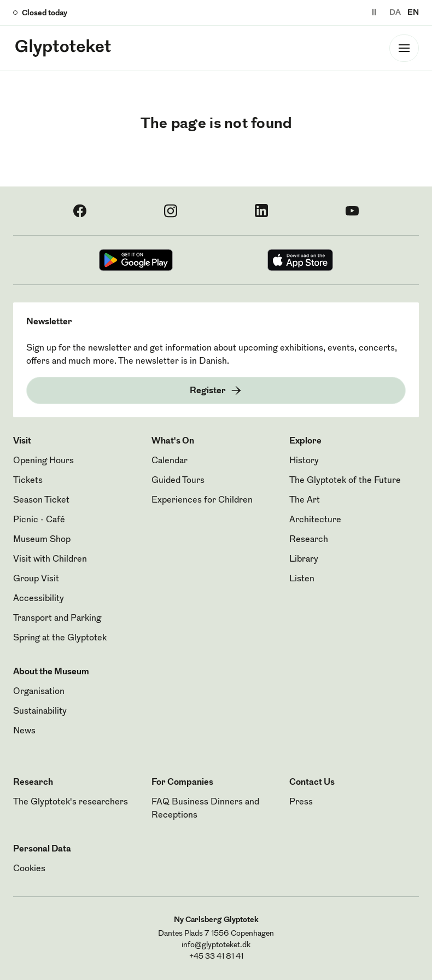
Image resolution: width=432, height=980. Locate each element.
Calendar (170, 461)
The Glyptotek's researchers (71, 802)
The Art (305, 500)
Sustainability (40, 711)
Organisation (39, 692)
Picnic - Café (39, 520)
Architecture (315, 520)
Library (304, 559)
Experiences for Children (202, 500)
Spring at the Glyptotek (60, 638)
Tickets (28, 481)
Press (301, 802)
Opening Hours (43, 461)
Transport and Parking (57, 619)
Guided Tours (178, 481)
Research (309, 540)
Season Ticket (41, 500)
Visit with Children (50, 559)
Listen (302, 579)
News (24, 731)
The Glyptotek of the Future (345, 481)
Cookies (29, 869)
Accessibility (39, 599)
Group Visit (36, 579)
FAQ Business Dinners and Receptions (205, 809)
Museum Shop (42, 540)
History (304, 461)
